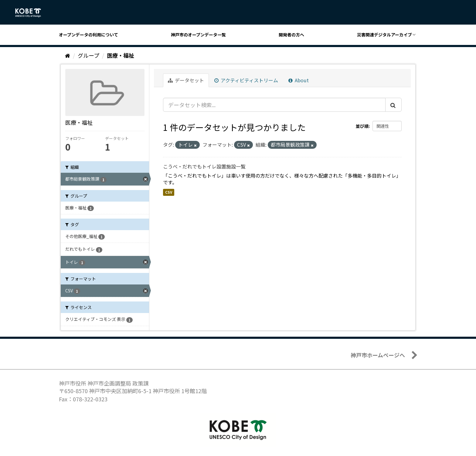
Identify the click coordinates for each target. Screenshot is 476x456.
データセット (186, 80)
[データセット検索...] (274, 105)
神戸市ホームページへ (378, 355)
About (299, 80)
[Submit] (393, 105)
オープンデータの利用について (88, 35)
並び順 (362, 126)
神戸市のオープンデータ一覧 (198, 35)
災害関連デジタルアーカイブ (384, 35)
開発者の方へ (291, 35)
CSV (169, 192)
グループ (88, 55)
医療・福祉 (121, 55)
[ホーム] (68, 55)
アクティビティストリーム (246, 80)
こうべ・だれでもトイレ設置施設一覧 (204, 166)
